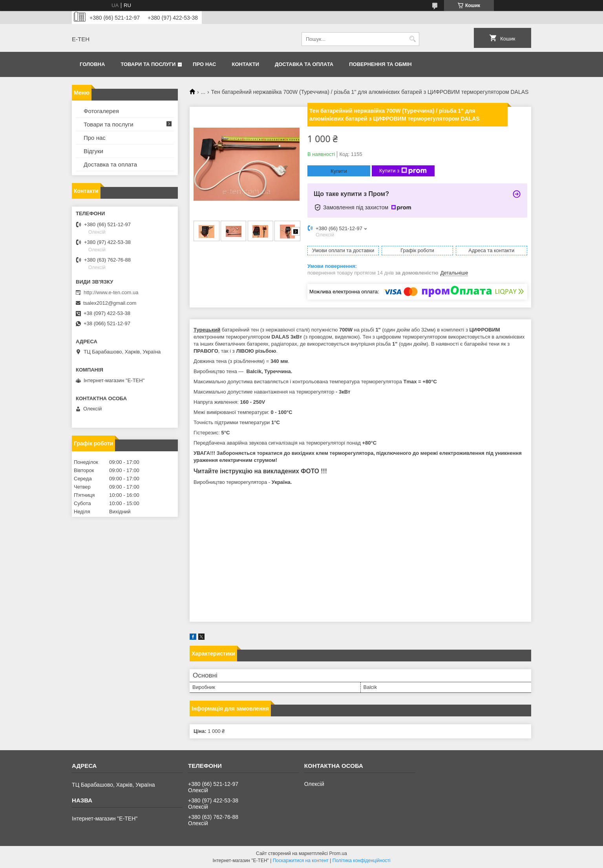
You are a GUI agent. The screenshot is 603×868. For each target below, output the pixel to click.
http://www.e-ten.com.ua (111, 292)
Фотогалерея (101, 111)
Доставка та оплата (304, 64)
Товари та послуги (148, 64)
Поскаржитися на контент (301, 861)
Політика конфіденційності (362, 861)
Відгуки (93, 151)
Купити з (403, 171)
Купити (339, 171)
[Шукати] (412, 39)
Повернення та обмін (380, 64)
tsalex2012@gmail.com (110, 303)
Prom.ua (338, 853)
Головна (92, 64)
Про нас (204, 64)
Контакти (246, 64)
